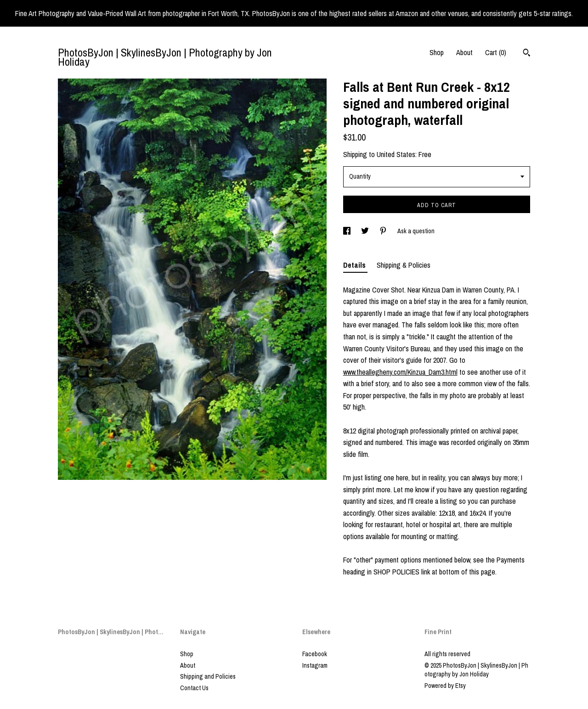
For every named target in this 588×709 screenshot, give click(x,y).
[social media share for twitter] (366, 231)
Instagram (315, 665)
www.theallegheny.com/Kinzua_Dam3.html (400, 372)
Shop (437, 52)
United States (396, 154)
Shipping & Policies (404, 265)
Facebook (315, 654)
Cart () (496, 52)
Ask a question (416, 231)
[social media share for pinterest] (384, 231)
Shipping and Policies (208, 676)
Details (355, 265)
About (464, 52)
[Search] (527, 54)
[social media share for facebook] (348, 231)
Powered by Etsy (445, 686)
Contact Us (194, 688)
